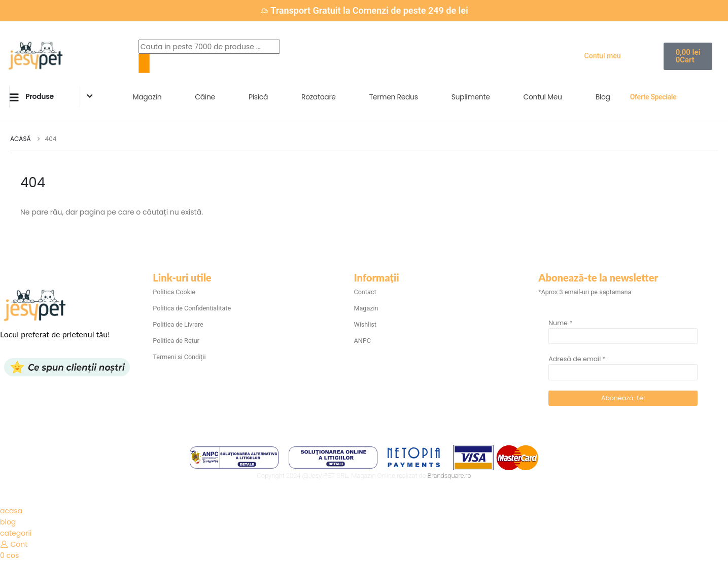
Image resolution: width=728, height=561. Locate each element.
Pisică (258, 97)
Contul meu (603, 56)
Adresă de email (577, 359)
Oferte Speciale (653, 97)
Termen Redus (394, 97)
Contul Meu (543, 97)
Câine (205, 97)
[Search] (144, 63)
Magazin (147, 97)
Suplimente (471, 97)
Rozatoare (319, 97)
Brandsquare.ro (449, 476)
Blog (603, 97)
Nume (560, 323)
